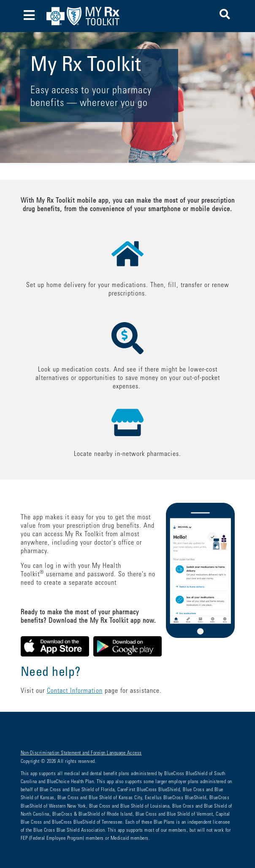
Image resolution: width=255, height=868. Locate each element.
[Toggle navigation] (29, 16)
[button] (225, 16)
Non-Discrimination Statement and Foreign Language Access (81, 753)
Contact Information (75, 691)
